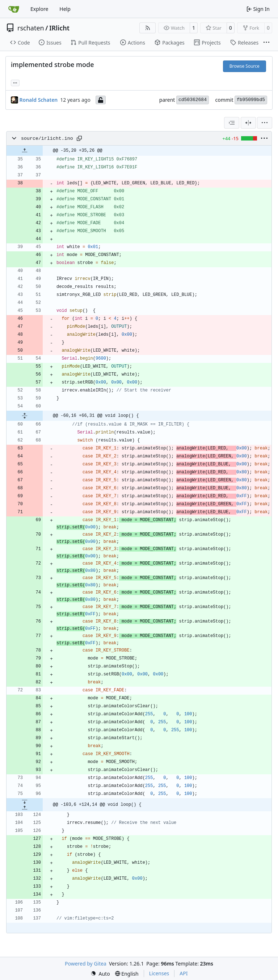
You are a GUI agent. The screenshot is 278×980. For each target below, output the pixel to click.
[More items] (266, 43)
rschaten (31, 28)
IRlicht (59, 28)
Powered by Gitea (86, 964)
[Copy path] (79, 138)
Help (65, 9)
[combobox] (232, 123)
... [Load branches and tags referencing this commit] (15, 82)
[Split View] (248, 123)
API (184, 973)
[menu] (265, 123)
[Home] (14, 9)
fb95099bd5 (251, 100)
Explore (39, 9)
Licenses (159, 973)
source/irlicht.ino (47, 139)
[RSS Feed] (148, 28)
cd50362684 (193, 100)
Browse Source (245, 66)
